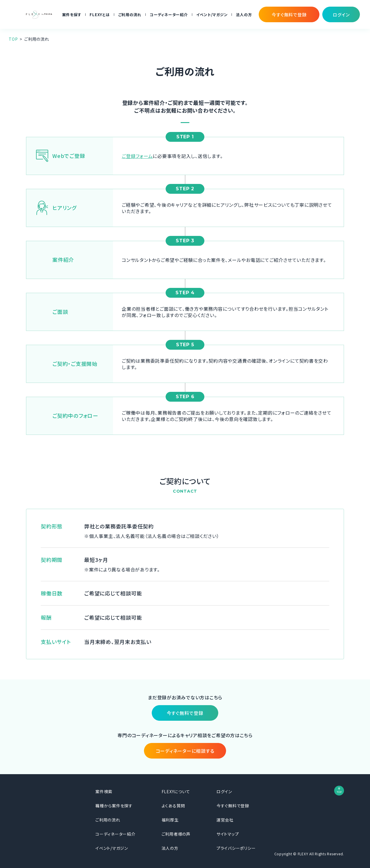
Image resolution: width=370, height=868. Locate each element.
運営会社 (225, 820)
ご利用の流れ (130, 15)
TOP (13, 39)
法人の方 (244, 15)
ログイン (224, 791)
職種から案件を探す (114, 806)
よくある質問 (173, 806)
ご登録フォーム (137, 156)
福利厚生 (170, 820)
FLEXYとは (100, 15)
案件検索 (104, 791)
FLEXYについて (176, 791)
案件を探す (72, 15)
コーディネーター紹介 (169, 15)
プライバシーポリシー (236, 848)
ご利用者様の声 (176, 834)
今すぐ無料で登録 (233, 806)
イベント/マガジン (212, 15)
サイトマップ (228, 834)
